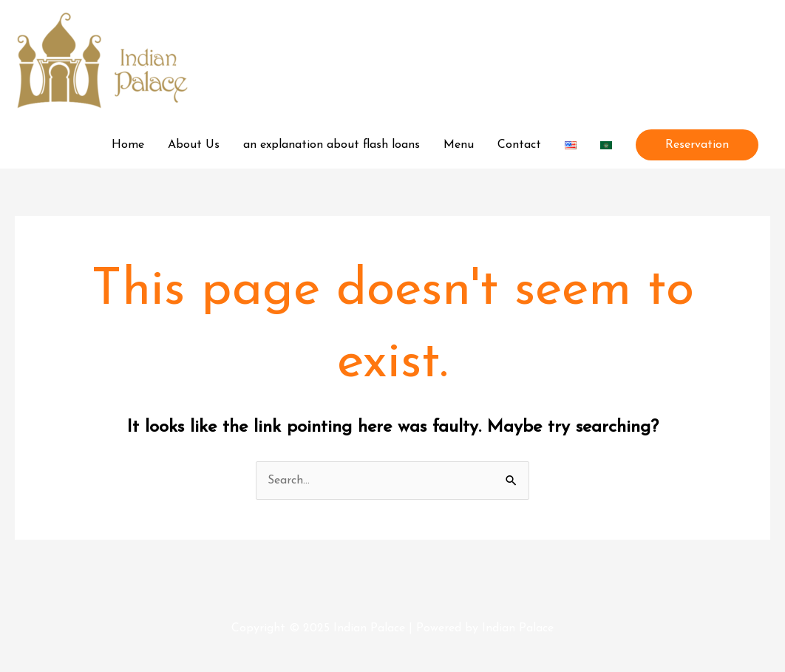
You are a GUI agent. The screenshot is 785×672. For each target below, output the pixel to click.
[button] (697, 145)
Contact (519, 145)
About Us (194, 145)
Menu (459, 145)
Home (128, 145)
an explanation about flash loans (332, 145)
